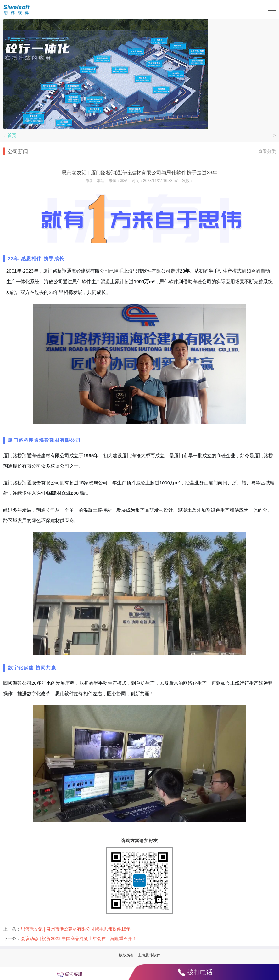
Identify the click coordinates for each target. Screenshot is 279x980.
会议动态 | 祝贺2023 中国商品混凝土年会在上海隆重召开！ (79, 938)
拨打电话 (200, 972)
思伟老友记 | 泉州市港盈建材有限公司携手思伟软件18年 (76, 929)
